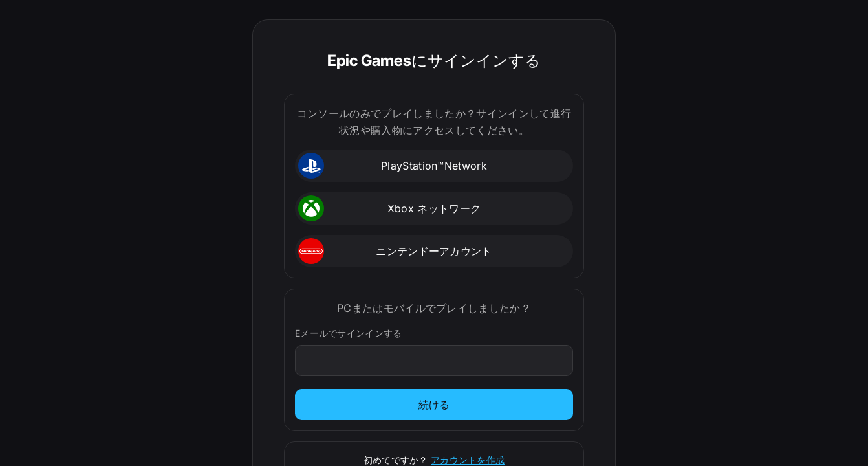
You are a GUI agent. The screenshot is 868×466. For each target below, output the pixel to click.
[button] (434, 166)
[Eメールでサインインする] (434, 361)
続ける (434, 405)
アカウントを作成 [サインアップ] (468, 460)
